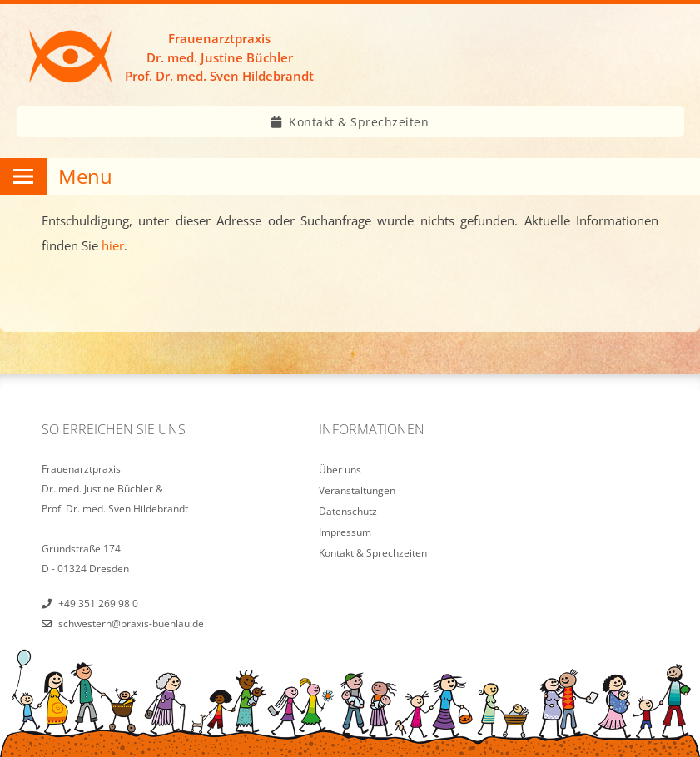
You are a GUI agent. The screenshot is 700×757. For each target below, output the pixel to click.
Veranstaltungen (357, 490)
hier (113, 245)
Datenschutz (348, 511)
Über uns (340, 470)
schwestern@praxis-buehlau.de (131, 623)
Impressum (345, 532)
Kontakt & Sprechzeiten (359, 122)
